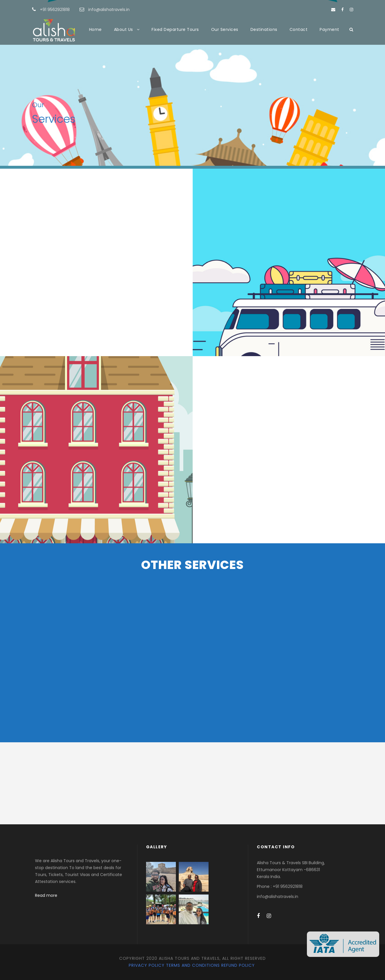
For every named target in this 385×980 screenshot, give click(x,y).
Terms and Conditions (193, 965)
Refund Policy (238, 965)
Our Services (225, 29)
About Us (124, 29)
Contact (299, 29)
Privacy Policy (147, 965)
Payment (329, 29)
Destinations (264, 29)
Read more (46, 895)
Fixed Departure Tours (175, 29)
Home (95, 29)
